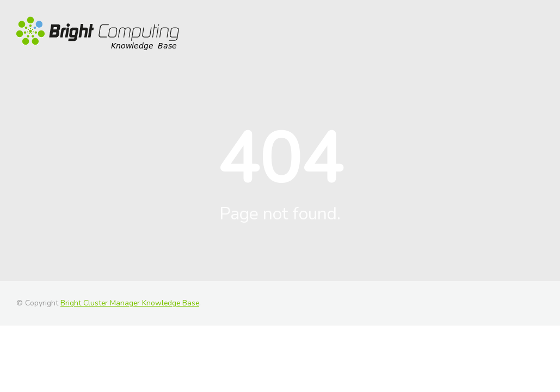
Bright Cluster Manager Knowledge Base (130, 303)
